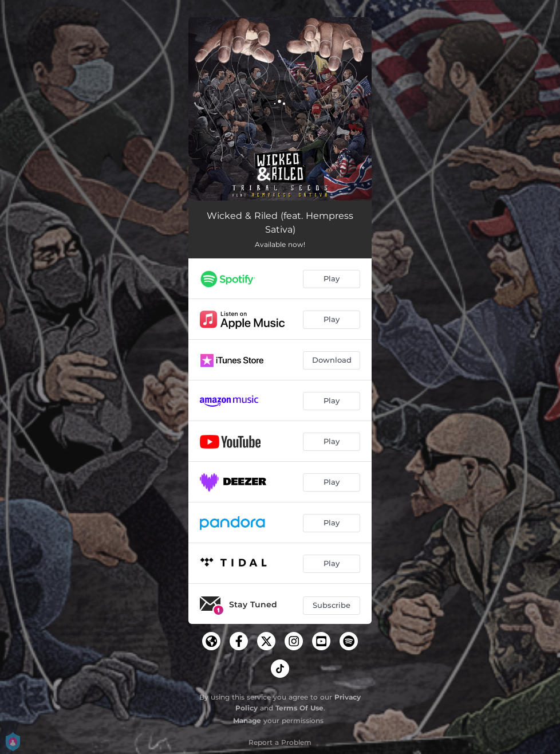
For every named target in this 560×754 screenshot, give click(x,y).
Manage (247, 720)
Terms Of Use (299, 708)
